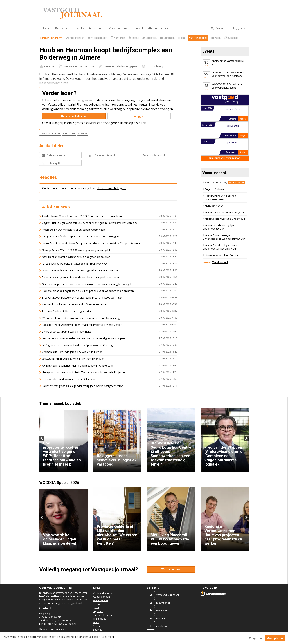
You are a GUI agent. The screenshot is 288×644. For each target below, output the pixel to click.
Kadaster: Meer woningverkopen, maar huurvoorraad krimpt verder (82, 325)
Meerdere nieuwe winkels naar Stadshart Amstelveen (73, 230)
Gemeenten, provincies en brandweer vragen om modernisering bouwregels (87, 284)
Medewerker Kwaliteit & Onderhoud (225, 219)
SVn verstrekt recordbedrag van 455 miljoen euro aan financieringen (82, 318)
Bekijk (243, 119)
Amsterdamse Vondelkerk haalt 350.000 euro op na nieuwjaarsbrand (83, 216)
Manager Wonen (214, 206)
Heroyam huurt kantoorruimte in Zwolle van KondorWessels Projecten (84, 372)
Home (46, 28)
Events (79, 28)
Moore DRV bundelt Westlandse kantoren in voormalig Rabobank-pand (84, 338)
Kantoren (98, 604)
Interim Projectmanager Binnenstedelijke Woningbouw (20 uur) (224, 237)
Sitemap (98, 630)
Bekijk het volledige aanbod (225, 158)
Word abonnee (171, 569)
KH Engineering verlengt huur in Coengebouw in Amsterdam (77, 366)
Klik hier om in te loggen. (111, 188)
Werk (96, 622)
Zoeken (218, 28)
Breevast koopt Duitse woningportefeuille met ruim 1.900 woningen (82, 298)
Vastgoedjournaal (103, 593)
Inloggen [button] (238, 28)
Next (246, 438)
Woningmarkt (101, 600)
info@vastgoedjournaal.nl (62, 624)
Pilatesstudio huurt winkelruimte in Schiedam (68, 379)
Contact (138, 28)
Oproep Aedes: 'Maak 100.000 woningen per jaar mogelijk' (76, 250)
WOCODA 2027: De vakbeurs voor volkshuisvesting (228, 86)
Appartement (231, 142)
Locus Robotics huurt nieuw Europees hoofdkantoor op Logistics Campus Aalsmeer (92, 243)
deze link (140, 123)
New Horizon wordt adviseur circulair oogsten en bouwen (76, 257)
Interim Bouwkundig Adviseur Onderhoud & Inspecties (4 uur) (220, 247)
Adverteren (96, 28)
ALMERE (83, 134)
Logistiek (98, 611)
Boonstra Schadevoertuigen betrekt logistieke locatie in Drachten (81, 270)
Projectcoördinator (215, 189)
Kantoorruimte (232, 109)
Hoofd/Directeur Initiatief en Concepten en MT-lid (219, 197)
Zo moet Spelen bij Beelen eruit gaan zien (67, 311)
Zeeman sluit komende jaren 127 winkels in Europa (72, 352)
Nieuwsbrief (163, 603)
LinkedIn (161, 618)
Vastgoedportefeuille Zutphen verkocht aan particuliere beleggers (81, 236)
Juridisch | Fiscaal (103, 615)
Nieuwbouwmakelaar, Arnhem (222, 255)
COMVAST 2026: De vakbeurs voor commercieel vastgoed (228, 74)
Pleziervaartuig (232, 126)
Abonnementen (158, 28)
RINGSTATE (69, 134)
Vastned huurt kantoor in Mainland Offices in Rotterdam (75, 304)
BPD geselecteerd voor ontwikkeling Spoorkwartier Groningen (79, 345)
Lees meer (108, 637)
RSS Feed (162, 611)
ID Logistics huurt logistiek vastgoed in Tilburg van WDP (75, 264)
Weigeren (255, 638)
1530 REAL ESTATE (50, 134)
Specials (98, 626)
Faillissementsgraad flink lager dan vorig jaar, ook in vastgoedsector (82, 386)
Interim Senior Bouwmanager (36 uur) (225, 212)
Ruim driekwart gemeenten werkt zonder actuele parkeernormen (80, 277)
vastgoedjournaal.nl (168, 595)
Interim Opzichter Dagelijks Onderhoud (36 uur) (219, 227)
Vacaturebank (118, 28)
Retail (96, 608)
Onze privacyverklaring (53, 629)
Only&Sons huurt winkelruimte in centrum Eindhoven (73, 359)
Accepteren (275, 638)
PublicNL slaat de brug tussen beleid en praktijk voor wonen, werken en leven (88, 291)
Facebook (162, 626)
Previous (42, 438)
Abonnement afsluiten (74, 116)
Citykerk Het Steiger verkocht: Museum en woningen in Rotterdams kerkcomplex (90, 223)
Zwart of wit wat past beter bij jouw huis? (66, 332)
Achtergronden (101, 597)
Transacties (100, 619)
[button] (62, 28)
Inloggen (139, 116)
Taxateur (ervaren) (225, 182)
